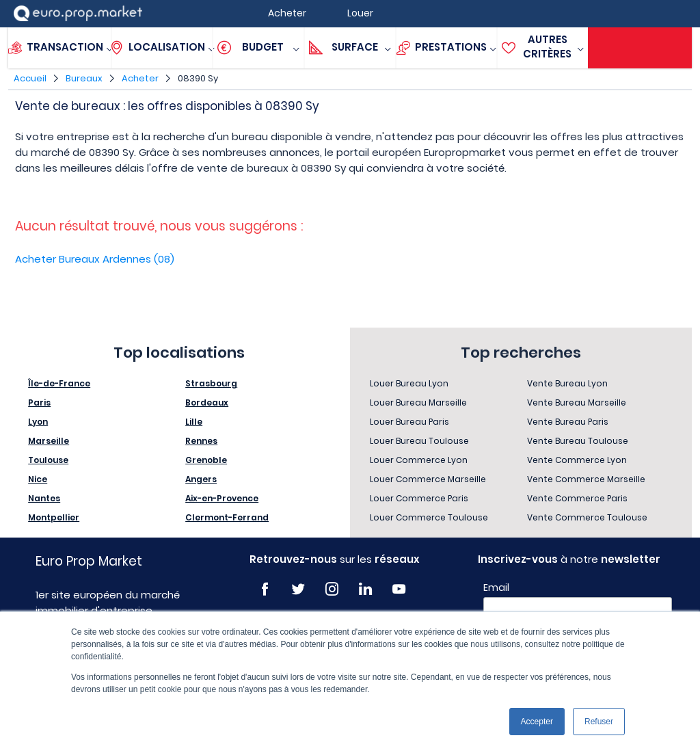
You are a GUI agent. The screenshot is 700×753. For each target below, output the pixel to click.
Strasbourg (211, 383)
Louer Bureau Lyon (409, 383)
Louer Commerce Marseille (428, 479)
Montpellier (54, 517)
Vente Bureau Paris (568, 422)
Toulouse (48, 460)
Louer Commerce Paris (419, 498)
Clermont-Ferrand (227, 517)
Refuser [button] (599, 722)
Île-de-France (59, 383)
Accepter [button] (537, 722)
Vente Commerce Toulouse (587, 517)
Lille (194, 422)
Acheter (140, 78)
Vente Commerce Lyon (577, 460)
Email (496, 587)
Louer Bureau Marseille (418, 402)
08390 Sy (198, 78)
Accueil (30, 78)
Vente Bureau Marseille (577, 402)
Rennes (201, 441)
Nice (38, 479)
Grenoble (206, 460)
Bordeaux (207, 402)
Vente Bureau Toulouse (578, 441)
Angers (201, 479)
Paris (39, 402)
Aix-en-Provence (222, 498)
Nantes (44, 498)
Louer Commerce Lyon (419, 460)
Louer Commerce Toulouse (429, 517)
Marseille (49, 441)
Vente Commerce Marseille (586, 479)
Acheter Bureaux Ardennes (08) (95, 259)
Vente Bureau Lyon (567, 383)
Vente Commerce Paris (577, 498)
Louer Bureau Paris (409, 422)
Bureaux (84, 78)
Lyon (38, 422)
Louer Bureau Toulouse (419, 441)
